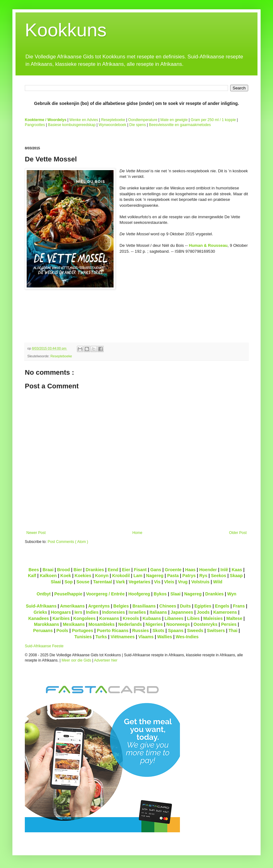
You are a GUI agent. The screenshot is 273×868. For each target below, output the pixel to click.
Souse (83, 582)
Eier (126, 570)
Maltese (234, 618)
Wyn (232, 594)
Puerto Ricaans (113, 631)
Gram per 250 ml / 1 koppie (213, 120)
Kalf (32, 576)
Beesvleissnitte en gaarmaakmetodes (180, 125)
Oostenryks (206, 624)
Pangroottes (35, 125)
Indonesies (113, 612)
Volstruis (200, 582)
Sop (69, 582)
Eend (113, 570)
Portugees (83, 631)
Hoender (208, 570)
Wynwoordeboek (112, 125)
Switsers (216, 631)
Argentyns (99, 606)
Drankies (95, 570)
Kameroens (225, 612)
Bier (78, 570)
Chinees (168, 606)
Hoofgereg (139, 594)
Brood (63, 570)
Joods (203, 612)
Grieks (40, 612)
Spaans (176, 631)
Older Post (238, 533)
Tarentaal (103, 582)
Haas (190, 570)
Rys (203, 576)
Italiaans (158, 612)
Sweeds (195, 631)
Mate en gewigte (174, 120)
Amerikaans (72, 606)
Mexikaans (74, 624)
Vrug (183, 582)
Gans (156, 570)
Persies (229, 624)
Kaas (237, 570)
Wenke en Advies (84, 120)
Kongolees (84, 618)
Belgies (121, 606)
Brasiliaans (144, 606)
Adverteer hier (106, 660)
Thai (233, 631)
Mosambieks (101, 624)
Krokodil (121, 576)
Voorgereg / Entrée (105, 594)
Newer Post (36, 533)
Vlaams (146, 637)
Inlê (224, 570)
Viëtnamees (123, 637)
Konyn (102, 576)
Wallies (165, 637)
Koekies (83, 576)
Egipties (203, 606)
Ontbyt (44, 594)
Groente (173, 570)
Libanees (174, 618)
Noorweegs (178, 624)
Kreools (131, 618)
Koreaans (109, 618)
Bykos (160, 594)
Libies (193, 618)
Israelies (137, 612)
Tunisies (83, 637)
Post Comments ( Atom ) (68, 542)
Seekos (219, 576)
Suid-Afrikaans (41, 606)
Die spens (138, 125)
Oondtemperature (143, 120)
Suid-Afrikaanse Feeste (44, 646)
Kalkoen (48, 576)
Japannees (182, 612)
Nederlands (130, 624)
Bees (34, 570)
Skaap (236, 576)
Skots (158, 631)
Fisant (140, 570)
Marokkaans (47, 624)
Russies (141, 631)
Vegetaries (139, 582)
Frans (239, 606)
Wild (218, 582)
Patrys (189, 576)
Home (137, 533)
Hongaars (61, 612)
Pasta (173, 576)
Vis (157, 582)
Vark (120, 582)
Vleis (169, 582)
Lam (138, 576)
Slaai (56, 582)
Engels (222, 606)
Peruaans (43, 631)
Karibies (61, 618)
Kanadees (38, 618)
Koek (66, 576)
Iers (78, 612)
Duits (185, 606)
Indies (92, 612)
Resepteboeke (113, 120)
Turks (101, 637)
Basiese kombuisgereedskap (72, 125)
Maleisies (213, 618)
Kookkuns (66, 30)
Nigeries (154, 624)
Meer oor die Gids (76, 660)
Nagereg (155, 576)
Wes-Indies (187, 637)
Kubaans (152, 618)
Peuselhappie (68, 594)
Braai (48, 570)
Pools (62, 631)
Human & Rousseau (208, 245)
